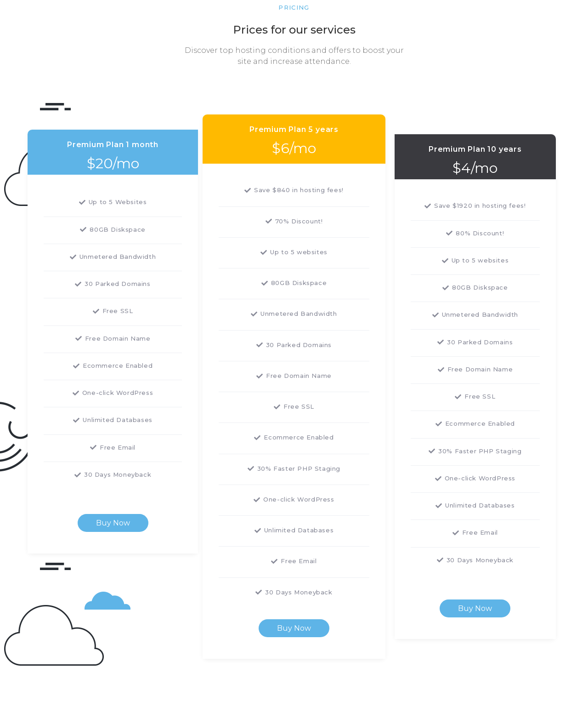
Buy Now (113, 523)
